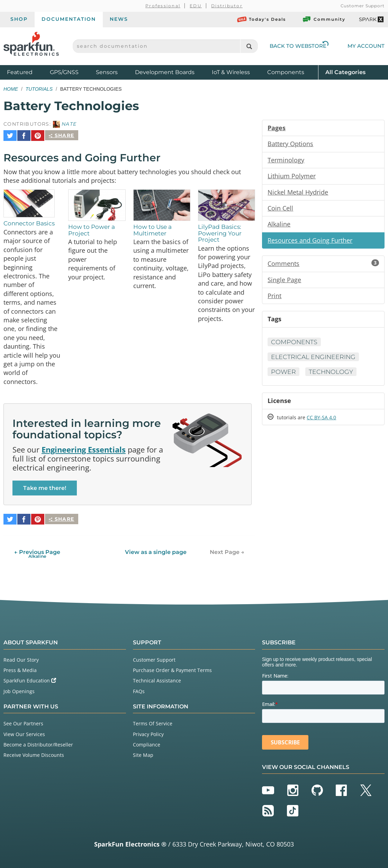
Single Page (284, 281)
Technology (332, 374)
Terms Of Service (153, 722)
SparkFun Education (30, 679)
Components (286, 72)
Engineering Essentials (84, 450)
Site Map (143, 753)
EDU (196, 6)
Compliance (147, 743)
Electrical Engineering (314, 359)
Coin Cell (280, 209)
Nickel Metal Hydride (298, 193)
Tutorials (39, 89)
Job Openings (19, 689)
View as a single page (156, 550)
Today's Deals (261, 19)
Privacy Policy (148, 732)
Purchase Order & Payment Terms (172, 668)
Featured (27, 72)
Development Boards (165, 72)
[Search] (249, 46)
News (119, 19)
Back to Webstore (299, 46)
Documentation (69, 19)
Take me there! (45, 489)
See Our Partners (23, 722)
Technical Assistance (157, 679)
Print (274, 298)
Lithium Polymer (292, 177)
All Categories (345, 72)
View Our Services (24, 732)
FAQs (139, 689)
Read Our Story (21, 658)
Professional (163, 6)
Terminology (286, 160)
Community (324, 19)
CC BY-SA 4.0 (321, 420)
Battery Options (290, 144)
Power (284, 374)
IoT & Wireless (231, 72)
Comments (323, 265)
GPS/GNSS (64, 72)
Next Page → (227, 550)
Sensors (107, 72)
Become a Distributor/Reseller (38, 743)
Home (11, 89)
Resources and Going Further (310, 242)
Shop (19, 19)
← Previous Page (37, 552)
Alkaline (279, 225)
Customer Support (363, 6)
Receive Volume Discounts (34, 753)
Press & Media (20, 668)
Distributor (227, 6)
